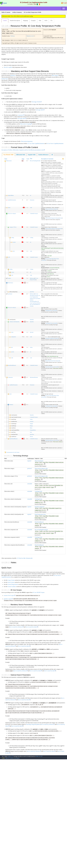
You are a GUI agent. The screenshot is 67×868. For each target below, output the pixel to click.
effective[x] (10, 282)
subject (9, 278)
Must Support (55, 75)
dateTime (32, 291)
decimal (32, 332)
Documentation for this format (12, 452)
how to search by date (49, 670)
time (31, 432)
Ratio (31, 427)
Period (31, 436)
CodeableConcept (34, 213)
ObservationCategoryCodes (51, 218)
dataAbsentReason (12, 365)
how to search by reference (16, 626)
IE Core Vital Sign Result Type (52, 258)
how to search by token (31, 626)
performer (10, 293)
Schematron (28, 558)
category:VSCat (13, 227)
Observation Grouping (25, 124)
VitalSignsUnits (49, 310)
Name (6, 158)
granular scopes (8, 598)
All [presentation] (52, 154)
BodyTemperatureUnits (51, 360)
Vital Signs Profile (36, 102)
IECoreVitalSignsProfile (35, 160)
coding (13, 237)
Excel (22, 558)
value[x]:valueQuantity (14, 321)
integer (31, 423)
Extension (32, 199)
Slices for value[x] (12, 307)
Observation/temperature (27, 141)
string (31, 347)
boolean (32, 421)
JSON (46, 21)
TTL (51, 21)
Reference (32, 278)
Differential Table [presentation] (21, 154)
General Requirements (13, 584)
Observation (9, 160)
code (31, 207)
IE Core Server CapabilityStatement (55, 143)
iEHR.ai (10, 755)
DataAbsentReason (50, 366)
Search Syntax (11, 582)
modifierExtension (12, 199)
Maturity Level (30, 36)
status (9, 207)
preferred (60, 218)
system (14, 242)
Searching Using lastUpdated (33, 723)
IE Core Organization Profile (35, 297)
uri (31, 195)
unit (12, 347)
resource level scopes (9, 595)
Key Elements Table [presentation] (8, 154)
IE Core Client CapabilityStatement (36, 143)
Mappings (25, 21)
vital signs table (39, 110)
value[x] (11, 404)
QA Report (17, 757)
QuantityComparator (50, 338)
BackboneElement (34, 377)
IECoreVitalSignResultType (41, 529)
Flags (23, 158)
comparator (13, 336)
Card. (28, 158)
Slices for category (12, 213)
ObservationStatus (49, 209)
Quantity (32, 319)
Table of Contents (9, 757)
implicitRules (11, 195)
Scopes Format (11, 580)
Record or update (8, 67)
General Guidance (12, 586)
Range (31, 425)
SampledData (33, 430)
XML (40, 21)
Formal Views (5, 78)
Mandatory (13, 75)
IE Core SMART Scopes (38, 592)
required (56, 209)
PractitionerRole (33, 301)
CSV (18, 558)
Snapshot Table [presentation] (32, 154)
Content (5, 21)
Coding (32, 237)
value (12, 332)
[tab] (8, 154)
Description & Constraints (47, 158)
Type (31, 158)
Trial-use (13, 36)
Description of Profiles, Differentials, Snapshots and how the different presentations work (22, 150)
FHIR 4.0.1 (38, 755)
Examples (33, 21)
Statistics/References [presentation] (43, 154)
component (20, 115)
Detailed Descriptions (15, 21)
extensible (44, 260)
